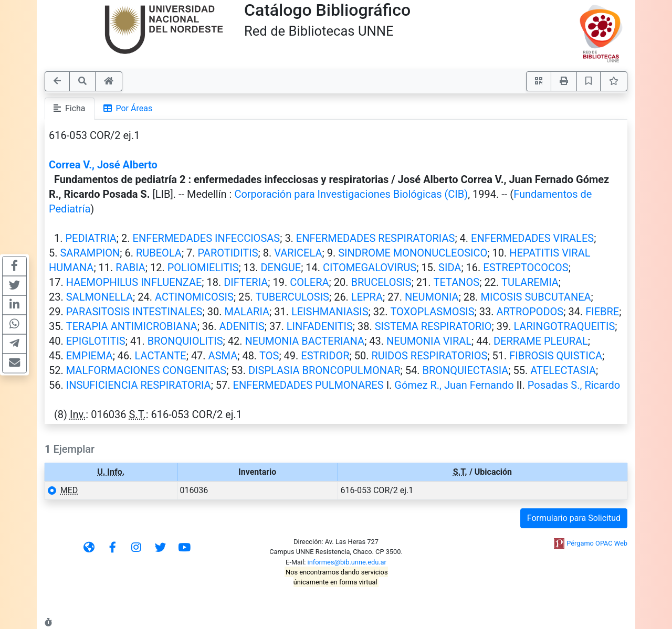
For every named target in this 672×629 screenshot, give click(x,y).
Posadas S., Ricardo (574, 385)
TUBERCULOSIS (292, 297)
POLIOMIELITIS (203, 268)
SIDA (450, 268)
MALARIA (247, 312)
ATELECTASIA (563, 370)
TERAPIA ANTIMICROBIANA (132, 326)
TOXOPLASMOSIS (432, 312)
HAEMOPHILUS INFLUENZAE (134, 282)
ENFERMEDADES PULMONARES (308, 385)
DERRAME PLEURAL (541, 341)
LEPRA (367, 297)
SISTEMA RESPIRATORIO (433, 326)
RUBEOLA (159, 253)
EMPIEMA (90, 356)
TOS (269, 356)
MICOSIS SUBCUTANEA (536, 297)
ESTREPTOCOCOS (526, 268)
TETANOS (457, 282)
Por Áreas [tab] (128, 108)
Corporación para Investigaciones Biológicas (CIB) (351, 194)
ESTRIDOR (325, 356)
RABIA (130, 268)
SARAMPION (90, 253)
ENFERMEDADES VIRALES (532, 238)
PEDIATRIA (91, 238)
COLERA (309, 282)
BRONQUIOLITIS (185, 341)
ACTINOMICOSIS (194, 297)
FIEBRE (602, 312)
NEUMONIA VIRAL (429, 341)
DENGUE (281, 268)
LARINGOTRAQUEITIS (564, 326)
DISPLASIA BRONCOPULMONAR (324, 370)
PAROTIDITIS (228, 253)
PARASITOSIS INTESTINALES (134, 312)
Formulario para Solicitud (574, 518)
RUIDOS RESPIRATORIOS (429, 356)
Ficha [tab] (70, 108)
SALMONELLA (99, 297)
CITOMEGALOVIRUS (370, 268)
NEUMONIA (432, 297)
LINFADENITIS (320, 326)
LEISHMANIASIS (330, 312)
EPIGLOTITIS (96, 341)
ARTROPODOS (530, 312)
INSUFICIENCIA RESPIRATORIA (139, 385)
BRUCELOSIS (381, 282)
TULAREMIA (530, 282)
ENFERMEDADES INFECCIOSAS (207, 238)
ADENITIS (242, 326)
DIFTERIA (246, 282)
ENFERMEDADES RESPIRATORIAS (376, 238)
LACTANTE (161, 356)
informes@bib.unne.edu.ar (347, 562)
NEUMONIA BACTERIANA (304, 341)
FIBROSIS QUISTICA (556, 356)
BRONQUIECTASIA (465, 370)
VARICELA (298, 253)
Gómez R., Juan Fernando (454, 385)
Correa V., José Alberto (103, 165)
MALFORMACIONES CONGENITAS (146, 370)
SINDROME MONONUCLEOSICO (413, 253)
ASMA (223, 356)
